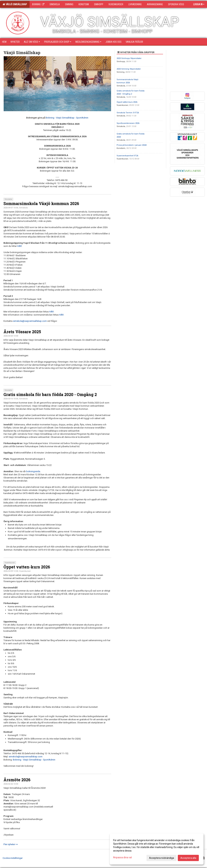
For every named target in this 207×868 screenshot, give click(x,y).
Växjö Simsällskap (15, 4)
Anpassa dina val (122, 857)
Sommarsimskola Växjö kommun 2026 (41, 203)
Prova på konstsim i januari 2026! (132, 145)
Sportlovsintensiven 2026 (128, 123)
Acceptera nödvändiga (162, 858)
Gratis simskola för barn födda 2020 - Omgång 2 (50, 394)
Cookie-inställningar (13, 858)
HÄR (19, 246)
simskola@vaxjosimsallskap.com (30, 321)
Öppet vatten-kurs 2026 (27, 567)
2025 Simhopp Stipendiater (129, 58)
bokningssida (33, 471)
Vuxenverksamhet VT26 (127, 156)
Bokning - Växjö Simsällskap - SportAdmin (67, 118)
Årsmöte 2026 (17, 780)
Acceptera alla (188, 858)
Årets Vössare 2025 (22, 332)
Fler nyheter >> (11, 844)
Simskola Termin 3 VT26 (128, 113)
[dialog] (157, 849)
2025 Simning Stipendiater (129, 69)
